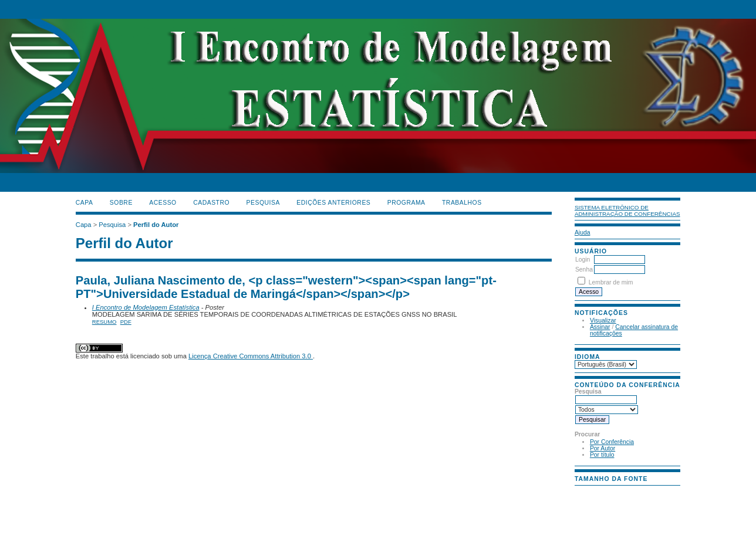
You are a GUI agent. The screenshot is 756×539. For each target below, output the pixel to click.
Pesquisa (263, 203)
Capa (85, 203)
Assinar (600, 327)
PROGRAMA (406, 203)
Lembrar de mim (611, 282)
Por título (602, 455)
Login (583, 260)
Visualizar (603, 321)
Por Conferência (612, 442)
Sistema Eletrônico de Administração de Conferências (627, 211)
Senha (584, 269)
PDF (126, 322)
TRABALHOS (462, 203)
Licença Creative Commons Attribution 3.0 (251, 356)
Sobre (121, 203)
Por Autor (603, 448)
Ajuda (583, 233)
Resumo (104, 322)
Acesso (163, 203)
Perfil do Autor (156, 225)
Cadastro (211, 203)
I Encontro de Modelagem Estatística (146, 307)
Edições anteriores (333, 203)
